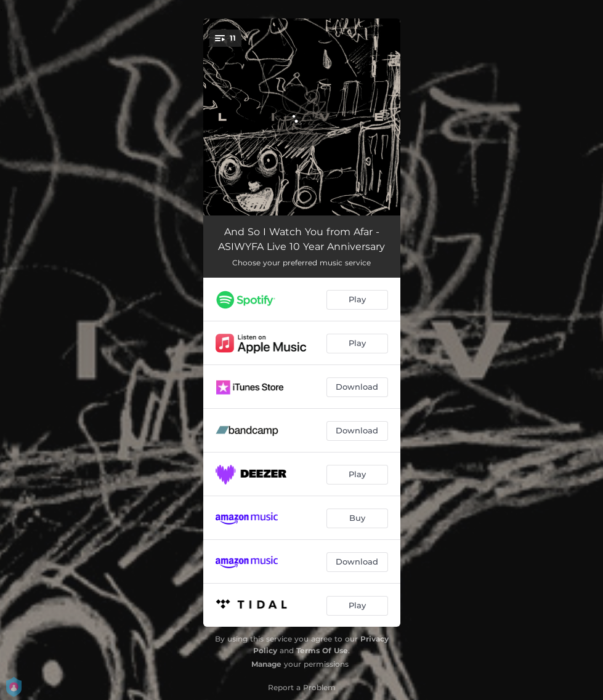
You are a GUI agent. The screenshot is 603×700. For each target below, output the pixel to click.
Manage (266, 664)
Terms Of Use (322, 650)
